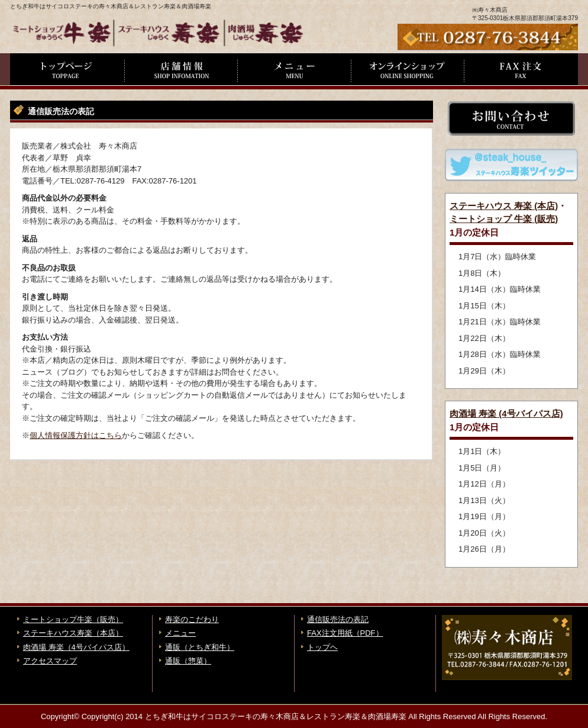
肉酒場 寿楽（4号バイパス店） (76, 647)
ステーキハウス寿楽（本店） (73, 633)
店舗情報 (180, 71)
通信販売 (408, 71)
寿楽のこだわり (192, 619)
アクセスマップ (50, 661)
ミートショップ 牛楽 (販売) (504, 219)
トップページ (67, 71)
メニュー (294, 71)
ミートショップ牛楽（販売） (73, 619)
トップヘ (322, 647)
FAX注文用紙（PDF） (345, 633)
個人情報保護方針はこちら (76, 435)
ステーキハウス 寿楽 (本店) (504, 206)
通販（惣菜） (188, 661)
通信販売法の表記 (338, 619)
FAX (521, 71)
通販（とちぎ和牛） (200, 647)
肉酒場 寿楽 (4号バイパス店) (506, 413)
